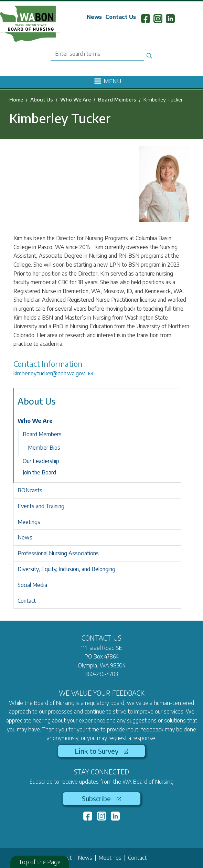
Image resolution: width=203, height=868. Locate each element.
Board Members (117, 99)
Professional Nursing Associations (58, 553)
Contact (27, 601)
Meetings (29, 522)
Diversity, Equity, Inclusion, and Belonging (66, 569)
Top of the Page (40, 862)
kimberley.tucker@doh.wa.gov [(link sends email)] (53, 373)
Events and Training (41, 506)
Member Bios (44, 448)
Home (16, 99)
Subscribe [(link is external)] (101, 799)
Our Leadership (41, 461)
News (94, 17)
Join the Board (39, 472)
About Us (42, 99)
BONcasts (30, 490)
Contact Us (121, 17)
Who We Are (76, 99)
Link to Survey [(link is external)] (101, 751)
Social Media (32, 585)
